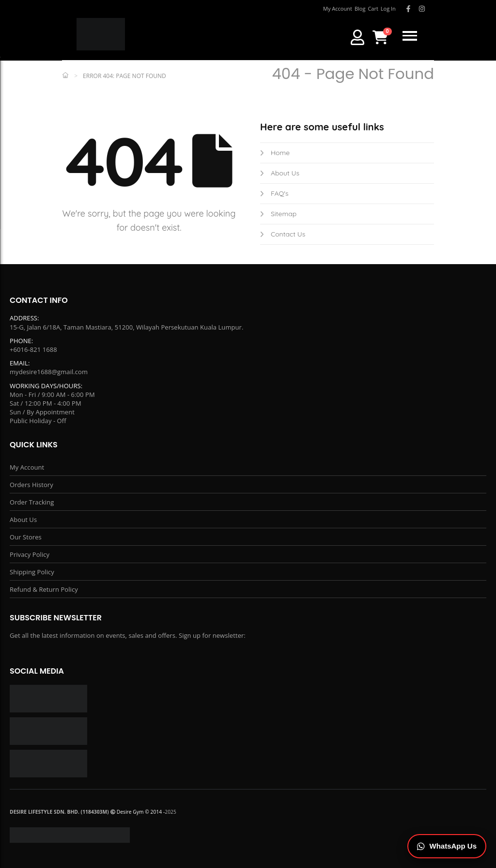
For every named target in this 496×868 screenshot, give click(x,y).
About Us (280, 173)
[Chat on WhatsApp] (447, 846)
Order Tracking (32, 502)
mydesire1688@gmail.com (49, 372)
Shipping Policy (32, 572)
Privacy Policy (30, 554)
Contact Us (283, 234)
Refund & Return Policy (44, 589)
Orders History (31, 485)
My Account (27, 467)
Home (275, 153)
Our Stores (26, 537)
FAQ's (274, 193)
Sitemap (278, 214)
